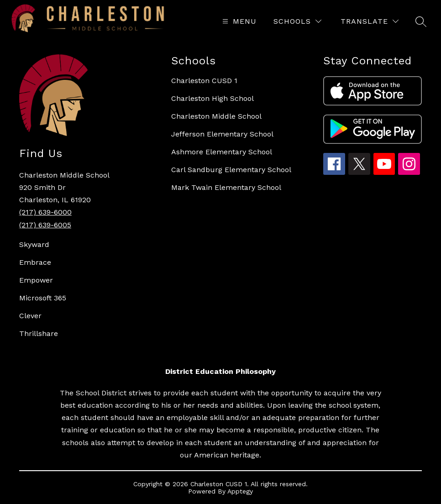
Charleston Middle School (216, 116)
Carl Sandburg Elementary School (231, 170)
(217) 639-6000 (45, 212)
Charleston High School (213, 98)
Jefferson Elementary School (222, 134)
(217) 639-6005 (45, 225)
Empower (36, 280)
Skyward (34, 244)
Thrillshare (39, 333)
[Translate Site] (370, 21)
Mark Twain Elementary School (226, 187)
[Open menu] (238, 21)
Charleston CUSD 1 (204, 81)
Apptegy (240, 491)
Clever (30, 316)
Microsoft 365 (43, 298)
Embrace (35, 262)
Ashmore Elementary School (222, 152)
